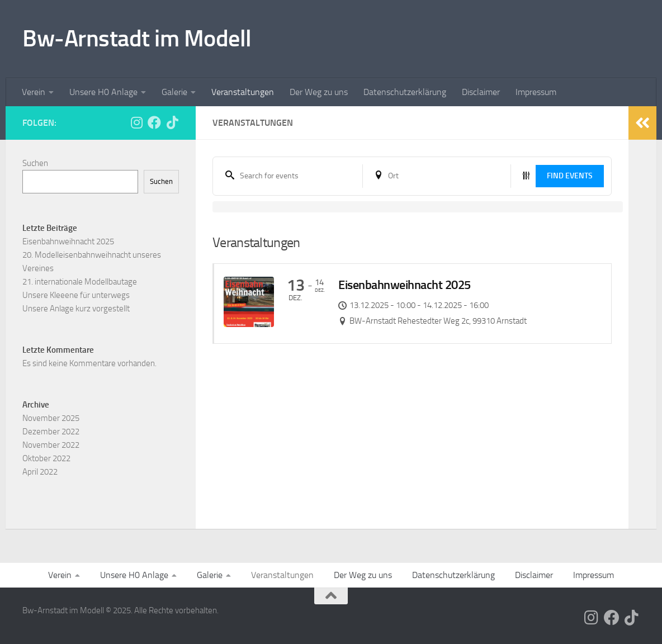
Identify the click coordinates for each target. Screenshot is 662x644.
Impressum (536, 92)
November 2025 (51, 418)
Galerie (174, 92)
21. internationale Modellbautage (80, 282)
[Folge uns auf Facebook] (154, 122)
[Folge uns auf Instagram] (136, 122)
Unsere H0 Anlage (103, 92)
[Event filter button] (526, 176)
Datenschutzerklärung (405, 92)
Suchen (35, 163)
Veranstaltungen (243, 92)
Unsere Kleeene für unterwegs (76, 295)
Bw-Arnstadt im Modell (137, 39)
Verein (34, 92)
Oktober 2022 (46, 458)
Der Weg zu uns (319, 92)
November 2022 (51, 445)
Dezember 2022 (51, 432)
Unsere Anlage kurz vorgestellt (76, 309)
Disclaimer (481, 92)
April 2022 (40, 472)
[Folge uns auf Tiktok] (172, 122)
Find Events (570, 176)
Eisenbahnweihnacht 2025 (68, 241)
